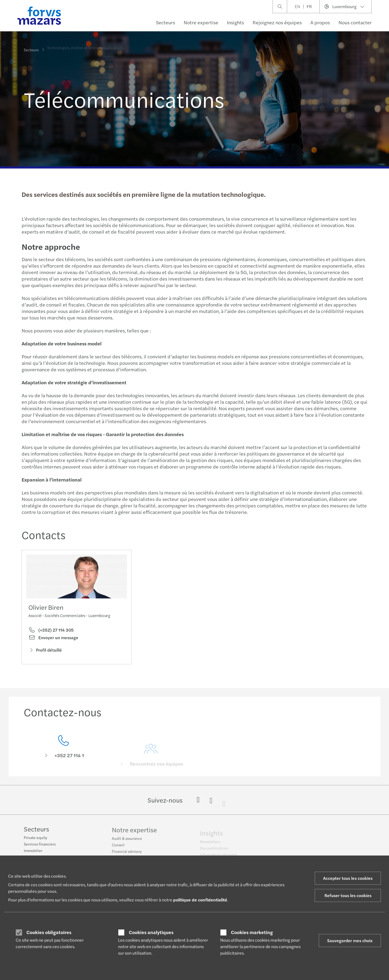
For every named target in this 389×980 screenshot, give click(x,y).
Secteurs (165, 22)
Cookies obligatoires (49, 932)
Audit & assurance (127, 841)
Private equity (36, 838)
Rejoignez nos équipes (277, 22)
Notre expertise (201, 22)
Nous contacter (355, 22)
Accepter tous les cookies (348, 878)
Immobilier (33, 851)
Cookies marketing (252, 932)
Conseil (118, 847)
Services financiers (40, 844)
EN (297, 6)
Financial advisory (127, 854)
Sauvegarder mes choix (350, 940)
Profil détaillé (45, 651)
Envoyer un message (53, 639)
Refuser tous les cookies (348, 895)
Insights (235, 22)
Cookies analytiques (151, 932)
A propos (320, 22)
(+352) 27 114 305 (51, 631)
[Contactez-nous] (63, 754)
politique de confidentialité (200, 900)
